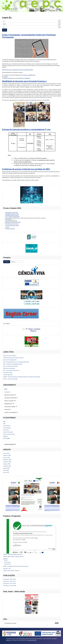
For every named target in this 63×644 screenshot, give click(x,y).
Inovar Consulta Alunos (9, 434)
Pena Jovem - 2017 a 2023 (10, 583)
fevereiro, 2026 (7, 455)
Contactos (7, 392)
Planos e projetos (9, 401)
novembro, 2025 (7, 462)
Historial (7, 409)
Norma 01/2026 (9, 218)
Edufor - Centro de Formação (10, 379)
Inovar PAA (6, 430)
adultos (6, 77)
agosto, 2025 (6, 468)
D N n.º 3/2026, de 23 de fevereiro (12, 217)
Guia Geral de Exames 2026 (11, 221)
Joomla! (8, 640)
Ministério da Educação (9, 368)
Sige (4, 421)
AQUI (23, 180)
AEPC (6, 389)
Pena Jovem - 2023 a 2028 (10, 586)
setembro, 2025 (7, 466)
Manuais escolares (9, 395)
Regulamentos (8, 404)
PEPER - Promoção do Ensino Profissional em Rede (16, 566)
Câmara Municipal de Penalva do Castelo (13, 358)
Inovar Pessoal (7, 428)
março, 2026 (6, 453)
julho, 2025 (6, 470)
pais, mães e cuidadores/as (28, 75)
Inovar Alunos (7, 426)
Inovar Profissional (8, 432)
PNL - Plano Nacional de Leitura (11, 370)
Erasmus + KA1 (7, 568)
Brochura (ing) (7, 562)
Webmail (5, 436)
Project (6, 560)
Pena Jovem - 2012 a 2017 (10, 581)
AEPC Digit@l (7, 438)
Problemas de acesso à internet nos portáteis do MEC (26, 169)
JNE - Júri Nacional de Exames (11, 366)
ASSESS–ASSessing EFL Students (11, 571)
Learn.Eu (5, 559)
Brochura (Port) (8, 564)
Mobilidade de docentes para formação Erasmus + (25, 81)
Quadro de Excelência (10, 412)
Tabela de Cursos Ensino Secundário (13, 222)
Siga (4, 424)
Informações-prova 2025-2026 (12, 213)
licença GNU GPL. (32, 640)
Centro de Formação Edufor (10, 360)
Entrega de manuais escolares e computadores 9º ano (26, 129)
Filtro (5, 30)
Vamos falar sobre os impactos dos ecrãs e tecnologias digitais (18, 70)
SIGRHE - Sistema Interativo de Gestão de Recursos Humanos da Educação (22, 377)
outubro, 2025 (7, 464)
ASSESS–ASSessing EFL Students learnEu (13, 557)
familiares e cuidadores (24, 78)
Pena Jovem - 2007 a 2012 (10, 579)
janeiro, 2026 (6, 458)
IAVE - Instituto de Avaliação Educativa (13, 364)
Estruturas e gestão (10, 407)
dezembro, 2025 (7, 460)
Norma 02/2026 (9, 219)
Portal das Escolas (8, 373)
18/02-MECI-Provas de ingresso (12, 215)
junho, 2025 (6, 472)
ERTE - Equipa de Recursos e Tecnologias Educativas (16, 362)
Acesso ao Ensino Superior (10, 356)
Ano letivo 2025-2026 (10, 398)
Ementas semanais (9, 444)
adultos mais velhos (9, 78)
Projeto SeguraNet (8, 375)
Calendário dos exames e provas (12, 214)
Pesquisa (7, 262)
